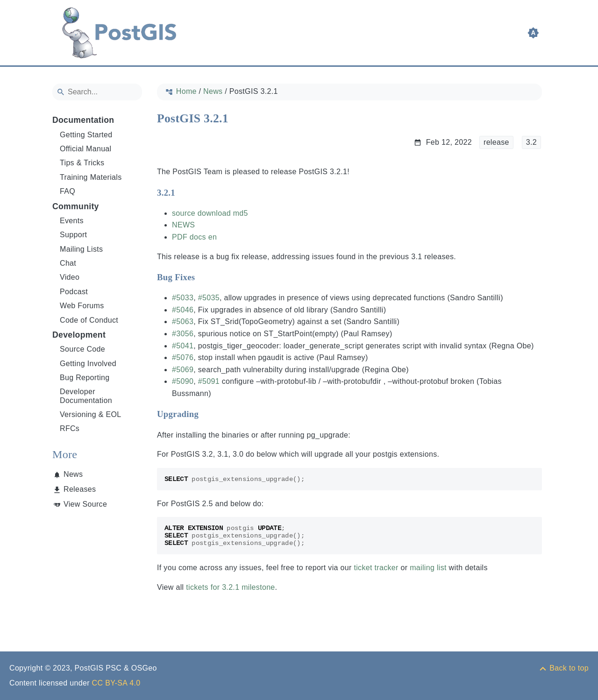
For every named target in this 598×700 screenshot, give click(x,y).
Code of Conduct (89, 320)
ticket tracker (376, 568)
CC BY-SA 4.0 (116, 683)
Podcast (74, 292)
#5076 (183, 357)
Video (70, 277)
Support (73, 235)
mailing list (428, 568)
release (496, 142)
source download (201, 213)
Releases (80, 489)
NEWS (183, 225)
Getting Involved (88, 364)
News (73, 474)
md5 (241, 213)
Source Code (82, 349)
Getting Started (86, 135)
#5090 (183, 381)
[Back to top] (563, 668)
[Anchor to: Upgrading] (208, 414)
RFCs (70, 428)
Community (76, 206)
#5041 (183, 346)
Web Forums (82, 306)
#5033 (183, 298)
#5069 (183, 370)
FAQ (68, 191)
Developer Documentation (86, 396)
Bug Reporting (85, 378)
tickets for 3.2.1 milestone (230, 587)
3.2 (531, 142)
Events (72, 221)
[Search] (97, 92)
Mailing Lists (81, 249)
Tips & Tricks (82, 163)
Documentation (83, 120)
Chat (68, 263)
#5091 (209, 381)
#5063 (183, 322)
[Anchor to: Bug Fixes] (204, 277)
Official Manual (85, 149)
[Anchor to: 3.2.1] (184, 192)
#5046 (183, 310)
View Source (85, 504)
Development (79, 335)
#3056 (183, 334)
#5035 (209, 298)
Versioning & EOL (91, 414)
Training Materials (91, 177)
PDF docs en (194, 237)
